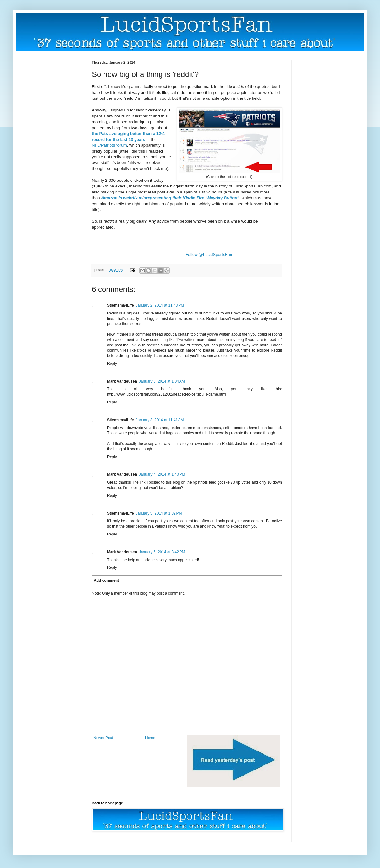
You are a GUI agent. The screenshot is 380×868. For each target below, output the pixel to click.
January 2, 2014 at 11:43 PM (160, 305)
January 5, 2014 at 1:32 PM (159, 513)
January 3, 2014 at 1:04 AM (162, 381)
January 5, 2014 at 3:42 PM (162, 552)
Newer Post (103, 738)
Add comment (106, 580)
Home (150, 738)
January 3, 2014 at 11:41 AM (160, 420)
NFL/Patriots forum (109, 145)
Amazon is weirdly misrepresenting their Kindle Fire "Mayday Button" (170, 198)
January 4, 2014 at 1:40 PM (162, 474)
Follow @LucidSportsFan (209, 254)
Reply (112, 364)
